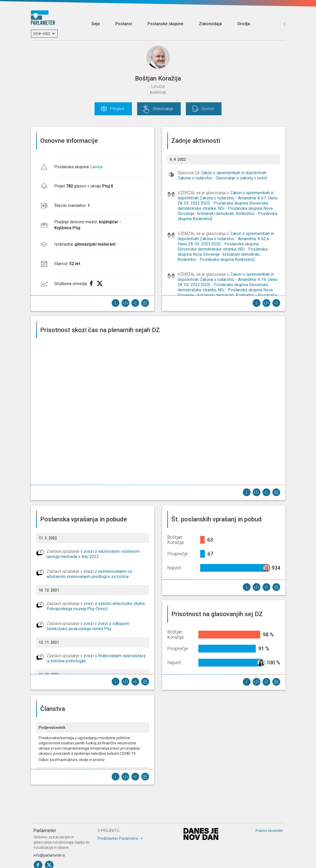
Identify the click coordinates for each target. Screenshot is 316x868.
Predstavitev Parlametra (118, 838)
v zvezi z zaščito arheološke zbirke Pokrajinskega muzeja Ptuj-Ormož (96, 606)
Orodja (244, 24)
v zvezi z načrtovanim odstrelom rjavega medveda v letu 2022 (93, 554)
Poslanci (124, 24)
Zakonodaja (210, 24)
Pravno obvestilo (269, 831)
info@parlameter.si (49, 855)
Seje (96, 24)
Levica (158, 86)
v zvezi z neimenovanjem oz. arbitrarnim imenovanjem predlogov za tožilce (90, 574)
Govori (208, 109)
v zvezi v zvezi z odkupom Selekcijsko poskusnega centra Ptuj (88, 626)
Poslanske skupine (165, 24)
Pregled (117, 109)
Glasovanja (163, 109)
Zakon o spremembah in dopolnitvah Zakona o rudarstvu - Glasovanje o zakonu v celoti (222, 175)
